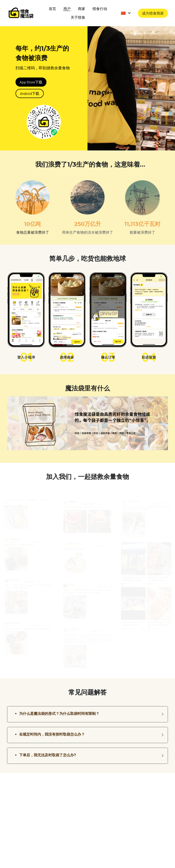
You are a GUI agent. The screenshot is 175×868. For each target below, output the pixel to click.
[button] (87, 711)
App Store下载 (31, 79)
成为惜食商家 (153, 11)
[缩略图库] (29, 506)
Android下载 (30, 90)
